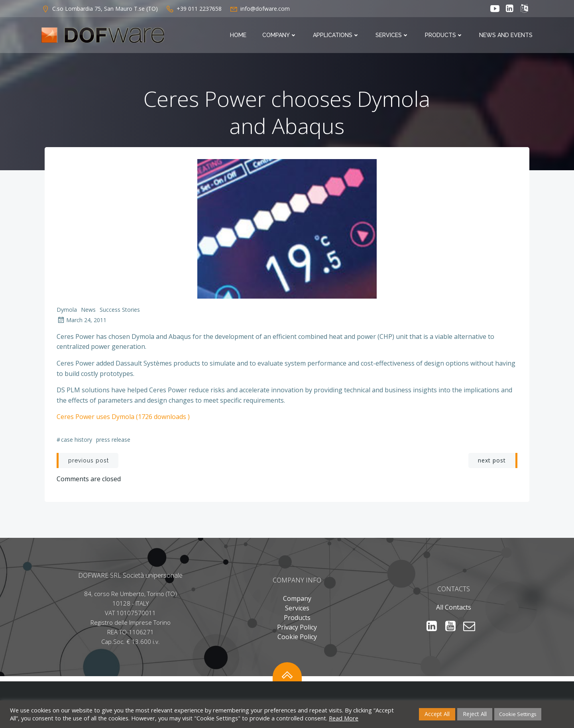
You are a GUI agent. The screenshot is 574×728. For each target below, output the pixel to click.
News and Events (506, 35)
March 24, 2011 (82, 320)
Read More (344, 718)
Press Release (113, 440)
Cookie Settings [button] (518, 714)
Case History (77, 440)
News (88, 310)
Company (280, 35)
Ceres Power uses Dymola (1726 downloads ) (123, 417)
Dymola (67, 310)
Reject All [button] (475, 714)
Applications (336, 35)
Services (392, 35)
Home (238, 35)
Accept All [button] (437, 714)
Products (444, 35)
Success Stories (120, 310)
